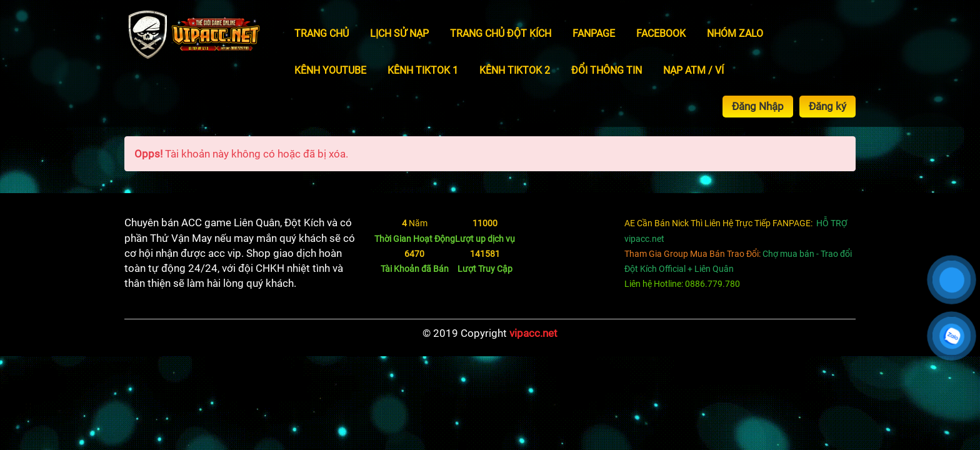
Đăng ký (827, 106)
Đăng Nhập (758, 106)
